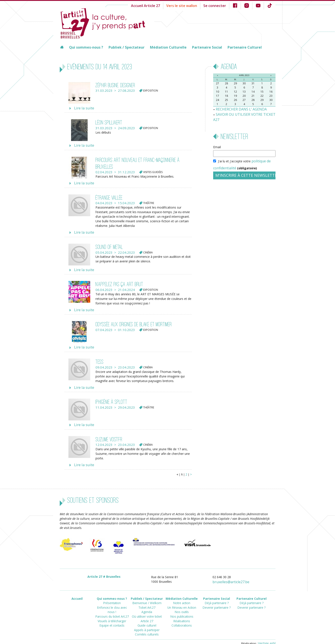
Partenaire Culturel (245, 47)
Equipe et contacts (112, 610)
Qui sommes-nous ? (86, 47)
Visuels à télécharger (112, 606)
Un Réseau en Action (182, 598)
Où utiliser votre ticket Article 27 (147, 608)
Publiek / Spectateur (127, 47)
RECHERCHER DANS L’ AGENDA (238, 109)
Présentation (112, 594)
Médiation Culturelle (168, 47)
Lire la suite (83, 108)
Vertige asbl (268, 635)
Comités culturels (147, 622)
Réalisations (182, 610)
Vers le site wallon (189, 5)
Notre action (182, 594)
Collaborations (182, 614)
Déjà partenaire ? (217, 594)
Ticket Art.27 (147, 598)
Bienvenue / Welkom (147, 594)
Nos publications (182, 606)
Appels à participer (147, 618)
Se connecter (219, 5)
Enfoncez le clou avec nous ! (112, 598)
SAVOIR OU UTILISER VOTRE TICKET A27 (245, 113)
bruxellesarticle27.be (234, 574)
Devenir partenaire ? (217, 598)
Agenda (147, 602)
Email (217, 140)
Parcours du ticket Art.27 (112, 602)
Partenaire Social (207, 47)
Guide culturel (147, 614)
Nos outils (182, 602)
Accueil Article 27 (156, 5)
